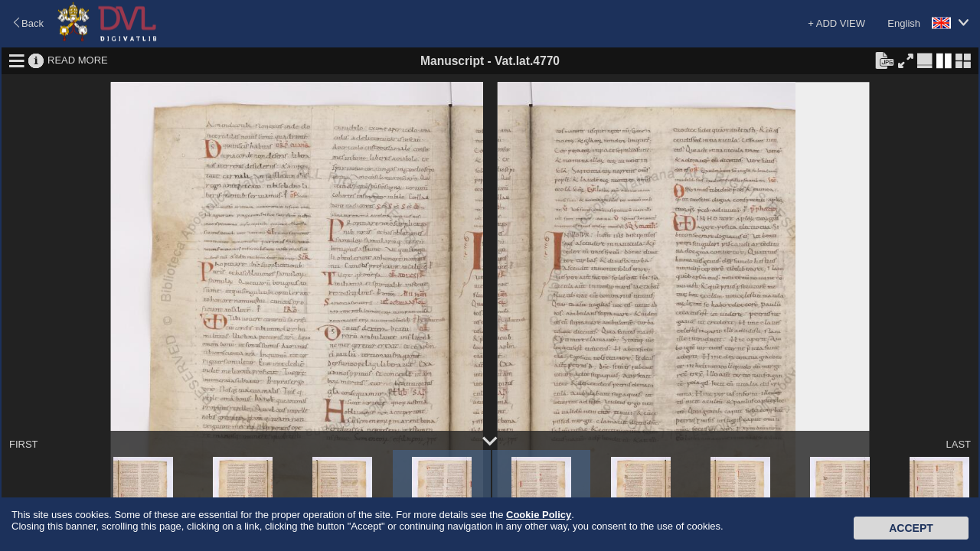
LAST (958, 444)
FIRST (24, 444)
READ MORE (78, 60)
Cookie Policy (539, 515)
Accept (911, 528)
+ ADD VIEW (836, 23)
